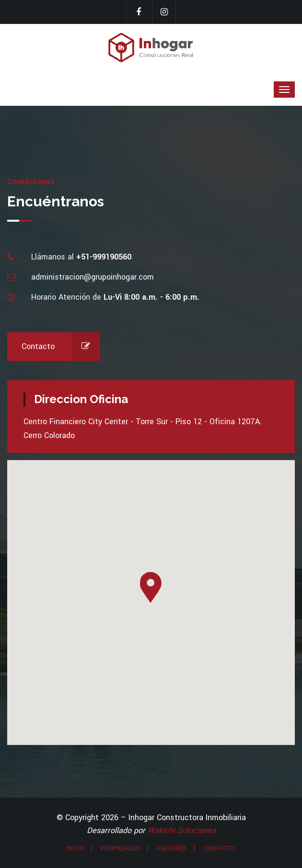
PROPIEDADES (120, 848)
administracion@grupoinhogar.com (93, 277)
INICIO (75, 848)
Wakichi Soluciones (182, 830)
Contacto (61, 347)
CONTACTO (220, 848)
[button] (151, 587)
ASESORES (172, 848)
